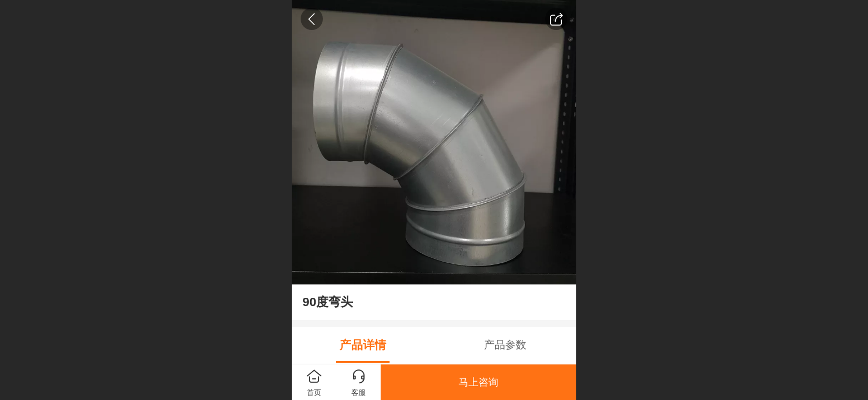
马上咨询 (478, 382)
